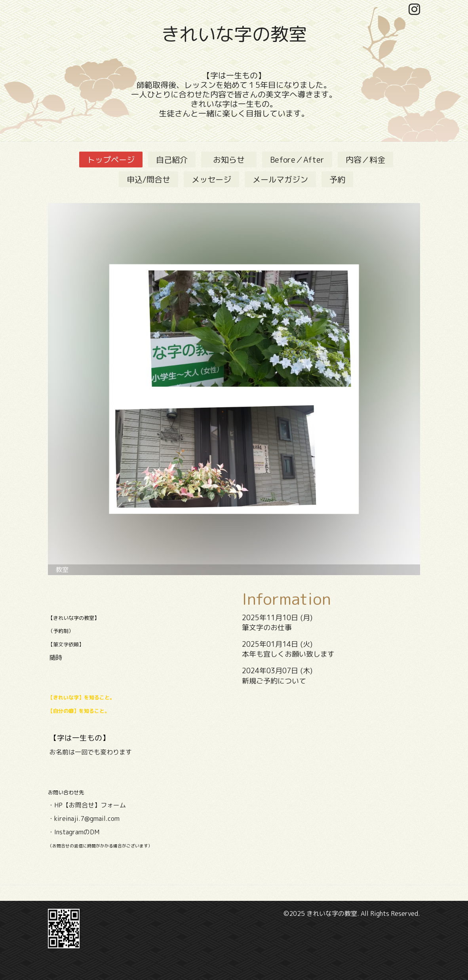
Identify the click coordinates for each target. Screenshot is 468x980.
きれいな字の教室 (234, 34)
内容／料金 (365, 160)
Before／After (297, 160)
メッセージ (211, 179)
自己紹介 (172, 160)
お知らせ (233, 160)
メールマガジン (280, 179)
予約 (337, 179)
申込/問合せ (148, 179)
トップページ (111, 160)
